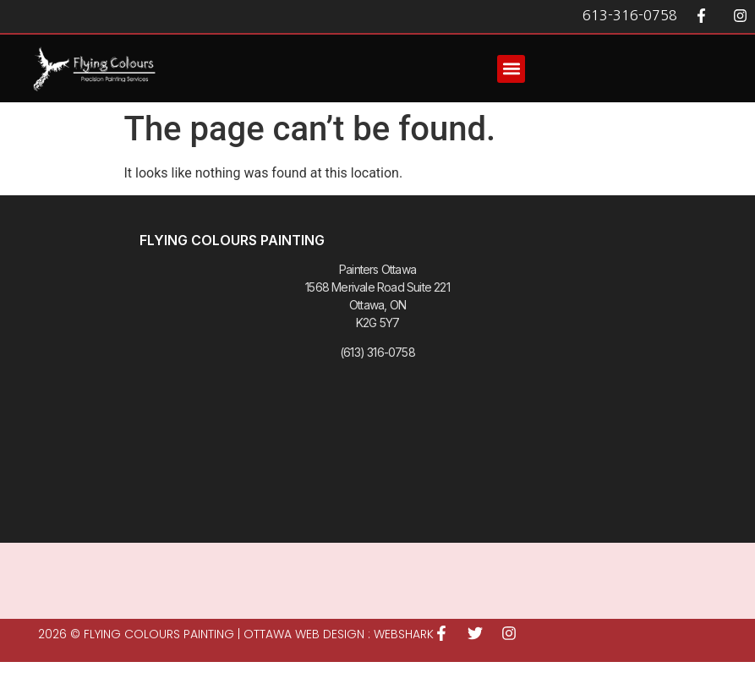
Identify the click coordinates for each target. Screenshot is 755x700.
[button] (511, 69)
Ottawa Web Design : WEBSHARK (339, 634)
